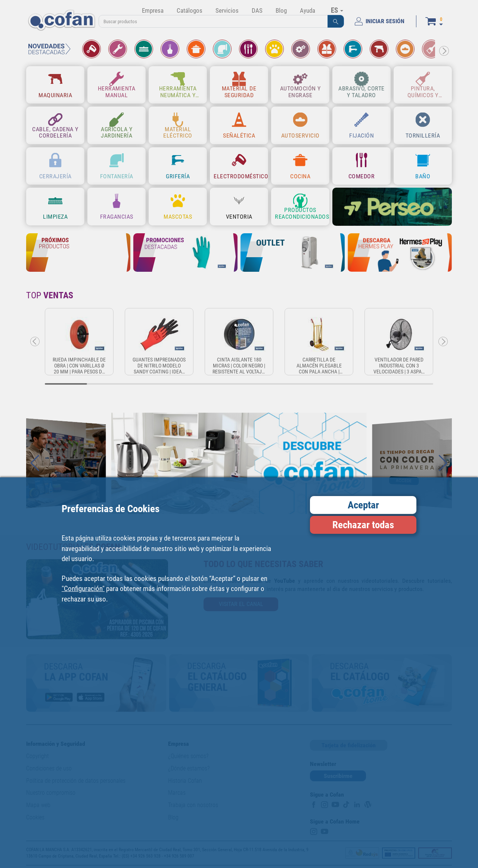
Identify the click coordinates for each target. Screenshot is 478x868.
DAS (257, 10)
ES (337, 10)
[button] (336, 21)
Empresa (153, 10)
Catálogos (190, 10)
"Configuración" (83, 589)
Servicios (227, 10)
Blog (281, 10)
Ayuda (308, 10)
